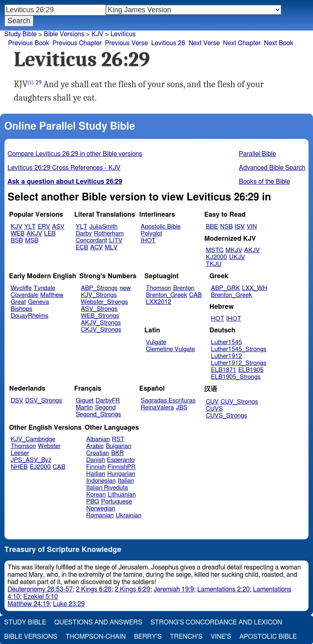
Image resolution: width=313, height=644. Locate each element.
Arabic (95, 446)
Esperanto (121, 460)
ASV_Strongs (99, 309)
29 (39, 82)
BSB (17, 241)
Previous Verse (127, 43)
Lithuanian (122, 495)
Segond (105, 408)
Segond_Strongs (98, 414)
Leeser (20, 453)
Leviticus (123, 34)
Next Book (278, 43)
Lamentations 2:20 (224, 589)
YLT (30, 227)
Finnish (96, 467)
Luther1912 (227, 356)
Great (18, 302)
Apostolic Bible (268, 637)
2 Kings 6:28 (94, 589)
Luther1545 (227, 342)
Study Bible (21, 34)
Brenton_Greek (166, 295)
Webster (49, 446)
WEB (18, 234)
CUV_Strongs (239, 402)
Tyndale (45, 288)
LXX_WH (255, 288)
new (125, 288)
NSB (226, 227)
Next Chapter (242, 43)
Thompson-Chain (96, 637)
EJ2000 (40, 467)
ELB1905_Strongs (236, 377)
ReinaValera (157, 408)
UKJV (237, 257)
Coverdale (24, 295)
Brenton (184, 288)
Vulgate (156, 342)
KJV (97, 34)
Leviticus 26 (168, 43)
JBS (182, 408)
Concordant (91, 241)
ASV (58, 227)
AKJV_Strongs (101, 323)
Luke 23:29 (69, 604)
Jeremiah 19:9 (174, 589)
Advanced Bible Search (272, 168)
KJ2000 (216, 257)
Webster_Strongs (104, 302)
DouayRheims (30, 316)
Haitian (96, 474)
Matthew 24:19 (29, 604)
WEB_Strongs (100, 316)
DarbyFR (108, 401)
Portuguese (117, 502)
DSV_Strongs (44, 401)
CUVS (214, 409)
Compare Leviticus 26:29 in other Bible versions (75, 154)
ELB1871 (224, 370)
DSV (17, 401)
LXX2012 (159, 302)
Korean (96, 495)
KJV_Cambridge (33, 439)
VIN (252, 227)
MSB (32, 241)
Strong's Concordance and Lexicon (216, 622)
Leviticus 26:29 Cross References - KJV (64, 168)
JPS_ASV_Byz (31, 460)
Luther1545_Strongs (239, 349)
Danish (96, 460)
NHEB (19, 467)
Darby (84, 234)
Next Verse (204, 43)
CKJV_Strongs (101, 330)
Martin (84, 408)
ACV (96, 247)
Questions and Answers (98, 622)
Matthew (52, 295)
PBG (93, 502)
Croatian (98, 453)
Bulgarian (118, 446)
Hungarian (121, 474)
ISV (240, 227)
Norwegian (101, 509)
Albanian (98, 439)
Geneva (38, 302)
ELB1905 (251, 370)
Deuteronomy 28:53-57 (40, 589)
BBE (212, 227)
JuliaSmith (103, 227)
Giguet (85, 401)
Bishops (21, 309)
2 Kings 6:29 (132, 589)
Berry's (148, 637)
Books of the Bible (265, 182)
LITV (116, 241)
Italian (126, 481)
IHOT (148, 241)
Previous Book (29, 43)
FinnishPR (122, 467)
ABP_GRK (226, 288)
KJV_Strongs (99, 295)
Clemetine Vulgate (170, 349)
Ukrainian (129, 515)
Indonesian (101, 481)
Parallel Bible (257, 154)
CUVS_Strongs (227, 416)
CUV (212, 402)
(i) (31, 82)
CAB (195, 295)
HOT (218, 319)
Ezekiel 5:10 (41, 597)
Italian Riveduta (107, 488)
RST (118, 439)
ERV (44, 227)
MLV (111, 247)
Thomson (159, 288)
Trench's (186, 637)
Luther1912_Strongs (239, 363)
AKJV (34, 234)
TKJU (214, 264)
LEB (50, 234)
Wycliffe (21, 288)
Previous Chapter (77, 43)
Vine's (221, 637)
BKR (118, 453)
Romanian (100, 515)
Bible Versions (64, 34)
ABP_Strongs (99, 288)
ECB (82, 247)
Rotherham (109, 234)
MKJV (234, 250)
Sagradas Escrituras (168, 401)
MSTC (215, 250)
